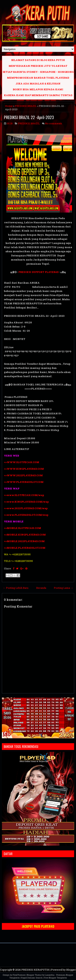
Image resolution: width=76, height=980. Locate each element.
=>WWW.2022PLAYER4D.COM (23, 475)
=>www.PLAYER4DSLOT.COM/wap (26, 515)
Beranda (41, 588)
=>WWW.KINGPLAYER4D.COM (24, 469)
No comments (53, 123)
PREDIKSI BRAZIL (26, 106)
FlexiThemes (19, 975)
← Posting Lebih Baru (16, 588)
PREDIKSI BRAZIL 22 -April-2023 (29, 117)
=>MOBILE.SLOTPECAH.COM (23, 528)
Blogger (71, 970)
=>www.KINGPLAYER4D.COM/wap (26, 502)
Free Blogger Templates (55, 978)
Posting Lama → (63, 588)
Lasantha (50, 975)
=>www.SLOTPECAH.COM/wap (24, 495)
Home (9, 106)
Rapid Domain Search (32, 978)
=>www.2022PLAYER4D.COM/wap (26, 508)
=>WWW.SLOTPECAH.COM (22, 462)
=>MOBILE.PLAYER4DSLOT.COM (25, 548)
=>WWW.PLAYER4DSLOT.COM (24, 482)
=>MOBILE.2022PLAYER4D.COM (24, 541)
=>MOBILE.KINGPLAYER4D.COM (25, 535)
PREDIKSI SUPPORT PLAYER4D (39, 272)
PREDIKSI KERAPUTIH (35, 970)
